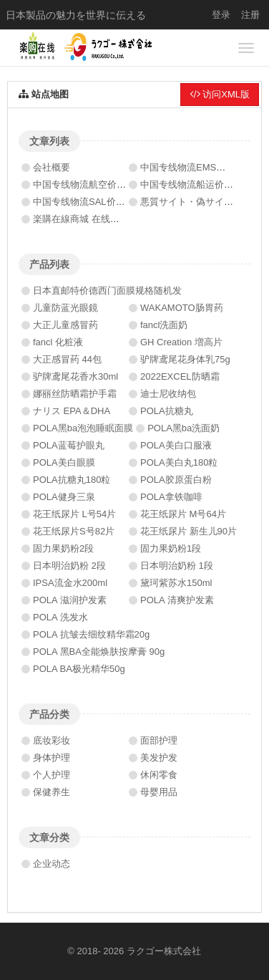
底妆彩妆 (52, 740)
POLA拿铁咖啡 (171, 497)
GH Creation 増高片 (181, 342)
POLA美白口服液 (176, 445)
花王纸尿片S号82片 (74, 531)
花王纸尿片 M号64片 (183, 514)
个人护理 (52, 775)
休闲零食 (159, 775)
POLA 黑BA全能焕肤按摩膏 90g (99, 652)
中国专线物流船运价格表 (191, 184)
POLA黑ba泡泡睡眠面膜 (83, 428)
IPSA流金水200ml (70, 583)
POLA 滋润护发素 (70, 600)
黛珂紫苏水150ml (176, 583)
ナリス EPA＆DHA (72, 411)
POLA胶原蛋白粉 (176, 480)
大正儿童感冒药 (65, 325)
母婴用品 (159, 792)
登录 (221, 15)
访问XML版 (220, 94)
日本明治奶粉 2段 (69, 566)
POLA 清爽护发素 (177, 600)
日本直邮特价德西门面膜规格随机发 (107, 290)
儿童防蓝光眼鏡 (65, 308)
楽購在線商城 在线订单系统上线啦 (104, 219)
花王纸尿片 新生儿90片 (189, 531)
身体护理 (52, 758)
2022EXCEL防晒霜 (180, 376)
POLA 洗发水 (60, 617)
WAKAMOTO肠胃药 (182, 308)
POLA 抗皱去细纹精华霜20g (91, 634)
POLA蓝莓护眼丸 (69, 445)
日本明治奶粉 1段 (177, 566)
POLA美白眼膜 (64, 462)
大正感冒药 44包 (67, 359)
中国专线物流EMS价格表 (192, 167)
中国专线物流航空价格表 (84, 184)
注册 (250, 15)
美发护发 (159, 758)
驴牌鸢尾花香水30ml (75, 376)
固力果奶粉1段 (171, 548)
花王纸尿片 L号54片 (74, 514)
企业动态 (52, 864)
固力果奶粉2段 (63, 548)
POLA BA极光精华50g (79, 669)
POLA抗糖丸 (167, 411)
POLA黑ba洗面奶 (184, 428)
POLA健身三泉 (64, 497)
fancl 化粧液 (58, 342)
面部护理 (159, 740)
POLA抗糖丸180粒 (72, 480)
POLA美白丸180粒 (179, 462)
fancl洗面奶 (164, 325)
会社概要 (52, 167)
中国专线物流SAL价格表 (84, 202)
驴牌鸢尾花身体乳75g (185, 359)
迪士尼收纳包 (168, 394)
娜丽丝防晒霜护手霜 (75, 394)
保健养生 (52, 792)
